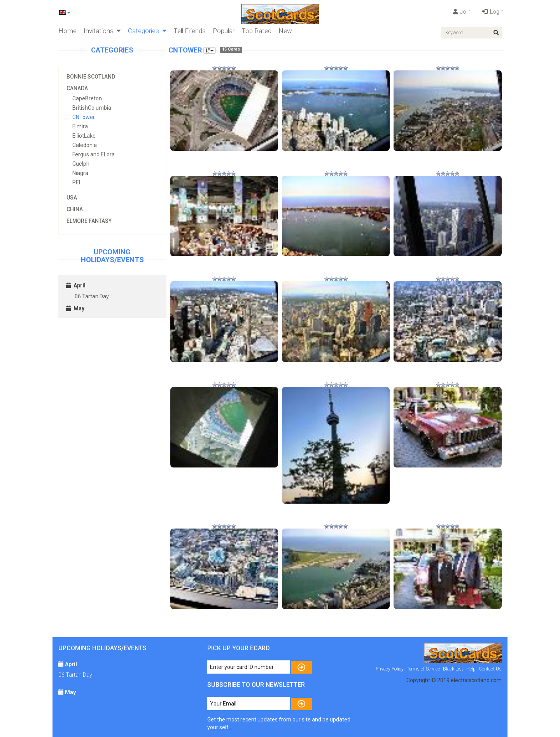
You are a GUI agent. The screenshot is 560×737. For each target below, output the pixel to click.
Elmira (80, 126)
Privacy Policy (390, 669)
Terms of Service (423, 669)
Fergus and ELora (94, 154)
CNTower (84, 117)
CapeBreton (87, 98)
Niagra (80, 173)
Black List (453, 669)
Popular (224, 31)
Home (67, 31)
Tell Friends (190, 31)
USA (72, 198)
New (285, 31)
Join (462, 12)
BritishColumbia (92, 108)
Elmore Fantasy (89, 221)
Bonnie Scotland (91, 77)
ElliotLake (84, 136)
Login (493, 12)
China (75, 209)
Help (471, 669)
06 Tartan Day (92, 296)
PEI (76, 182)
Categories (147, 31)
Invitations (102, 31)
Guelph (81, 164)
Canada (77, 88)
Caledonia (85, 145)
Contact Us (490, 669)
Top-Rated (256, 31)
